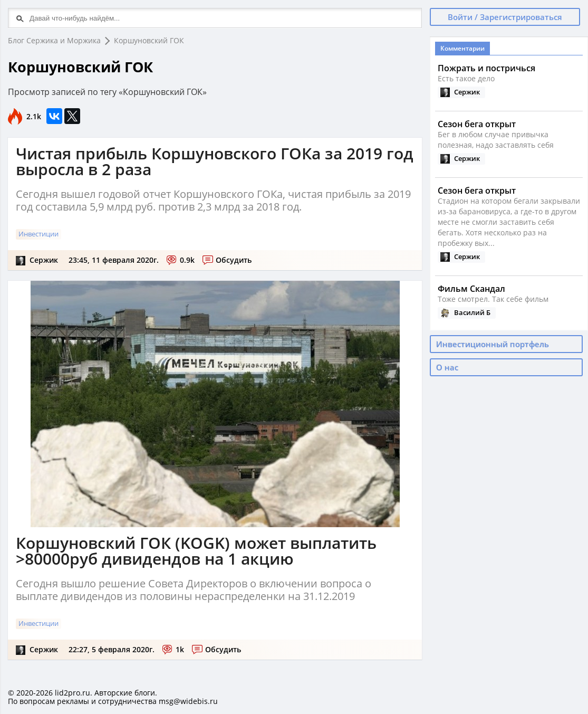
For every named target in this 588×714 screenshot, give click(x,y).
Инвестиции (38, 234)
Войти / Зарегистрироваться (505, 17)
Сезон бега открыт (477, 124)
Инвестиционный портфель (493, 344)
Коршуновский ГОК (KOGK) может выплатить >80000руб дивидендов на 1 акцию (196, 551)
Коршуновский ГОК (149, 40)
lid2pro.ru (73, 693)
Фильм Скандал (471, 289)
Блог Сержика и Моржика (54, 40)
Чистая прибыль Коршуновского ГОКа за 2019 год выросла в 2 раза (215, 161)
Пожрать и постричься (486, 68)
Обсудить (234, 260)
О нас (447, 367)
